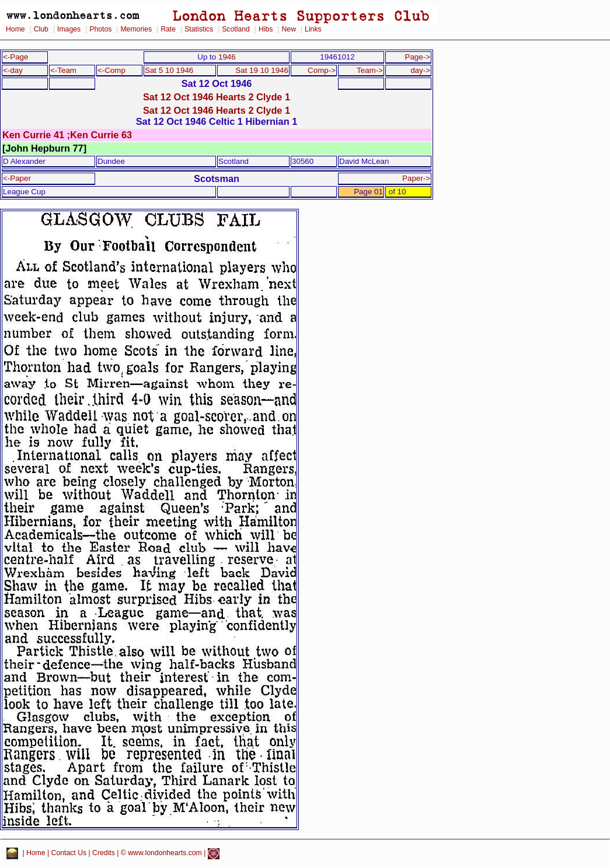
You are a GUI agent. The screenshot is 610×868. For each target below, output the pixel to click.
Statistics (199, 29)
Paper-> (416, 178)
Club (41, 29)
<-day (13, 70)
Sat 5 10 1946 (169, 70)
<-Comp (111, 70)
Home (15, 29)
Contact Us (69, 853)
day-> (420, 70)
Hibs (266, 29)
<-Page (16, 57)
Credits (104, 853)
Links (313, 29)
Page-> (417, 57)
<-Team (63, 70)
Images (69, 29)
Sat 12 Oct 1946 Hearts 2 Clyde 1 (217, 97)
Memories (136, 29)
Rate (168, 29)
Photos (100, 29)
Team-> (370, 70)
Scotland (236, 29)
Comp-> (322, 70)
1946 (227, 57)
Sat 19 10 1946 (262, 70)
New (289, 29)
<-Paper (17, 178)
